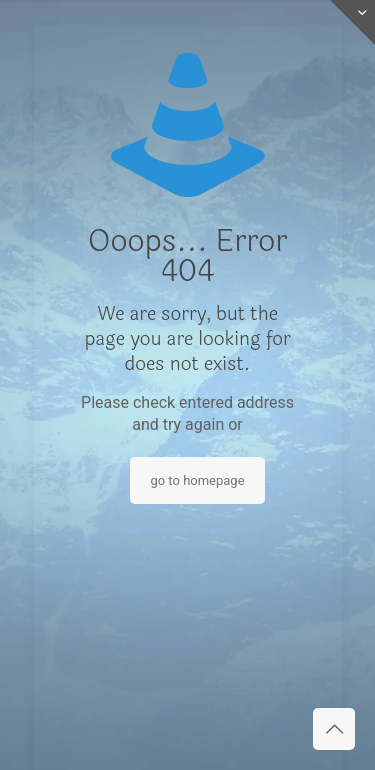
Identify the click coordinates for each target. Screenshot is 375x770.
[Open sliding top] (352, 22)
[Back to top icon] (334, 729)
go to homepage (197, 480)
